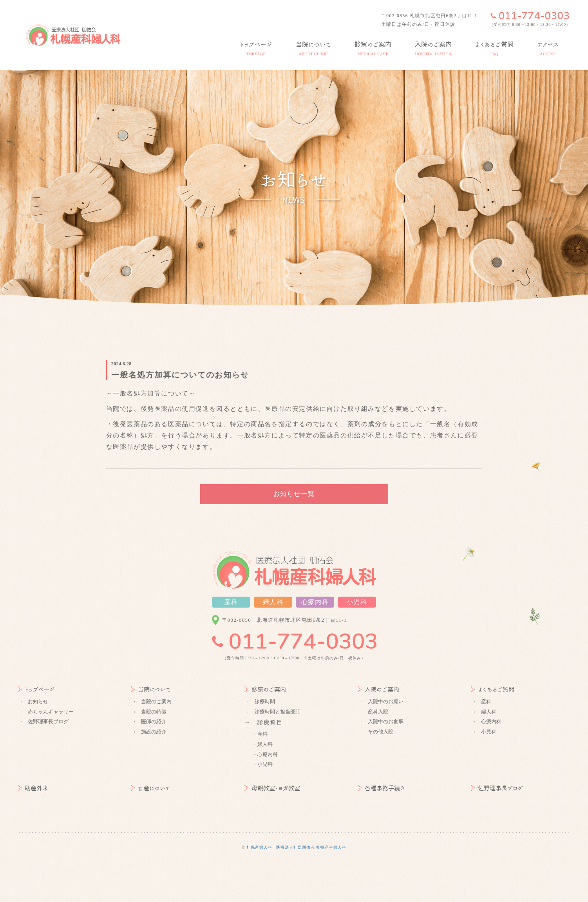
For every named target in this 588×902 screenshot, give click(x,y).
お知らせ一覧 (294, 494)
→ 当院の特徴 (149, 712)
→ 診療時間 (260, 701)
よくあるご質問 (493, 689)
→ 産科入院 (373, 712)
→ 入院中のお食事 (381, 721)
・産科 (260, 734)
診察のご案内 (265, 689)
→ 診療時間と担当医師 (272, 712)
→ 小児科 (484, 732)
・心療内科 (265, 754)
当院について (151, 689)
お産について (151, 788)
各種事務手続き (381, 788)
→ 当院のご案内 (151, 701)
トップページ (36, 689)
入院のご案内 (378, 689)
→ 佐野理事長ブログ (43, 721)
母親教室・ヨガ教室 (272, 788)
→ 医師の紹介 (149, 721)
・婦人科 (262, 744)
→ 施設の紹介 (149, 732)
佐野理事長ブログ (497, 788)
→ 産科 (481, 701)
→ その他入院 (375, 732)
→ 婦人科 (484, 712)
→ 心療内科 (486, 721)
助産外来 (33, 788)
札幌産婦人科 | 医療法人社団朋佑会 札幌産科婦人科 (297, 847)
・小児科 (262, 764)
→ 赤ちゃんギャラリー (46, 712)
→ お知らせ (33, 701)
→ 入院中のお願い (381, 701)
